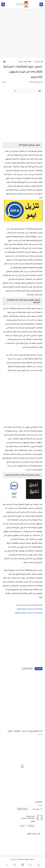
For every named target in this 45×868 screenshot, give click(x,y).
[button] (38, 865)
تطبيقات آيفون (24, 62)
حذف (23, 826)
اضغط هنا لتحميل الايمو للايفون (29, 609)
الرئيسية (38, 62)
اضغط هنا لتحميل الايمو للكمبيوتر (29, 613)
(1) (4, 82)
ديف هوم (14, 860)
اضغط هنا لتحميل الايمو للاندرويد (29, 605)
